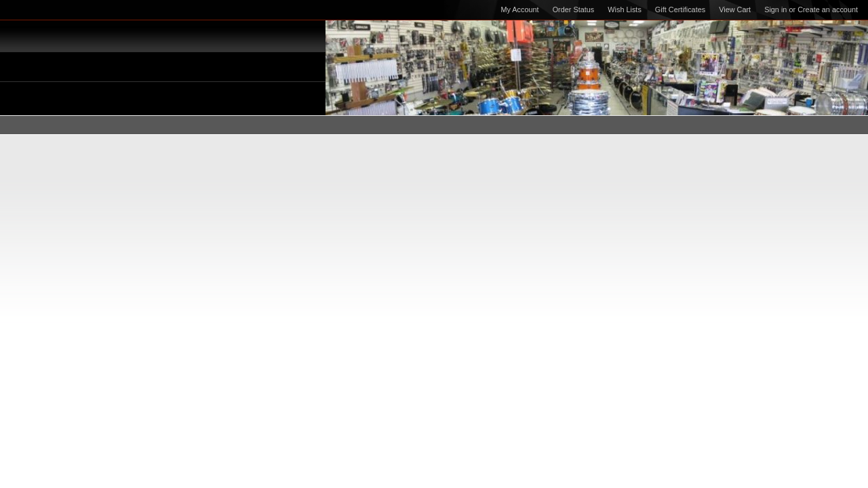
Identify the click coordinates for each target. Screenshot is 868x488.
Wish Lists (625, 9)
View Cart (735, 9)
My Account (519, 9)
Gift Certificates (680, 9)
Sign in (775, 9)
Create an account (828, 9)
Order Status (574, 9)
